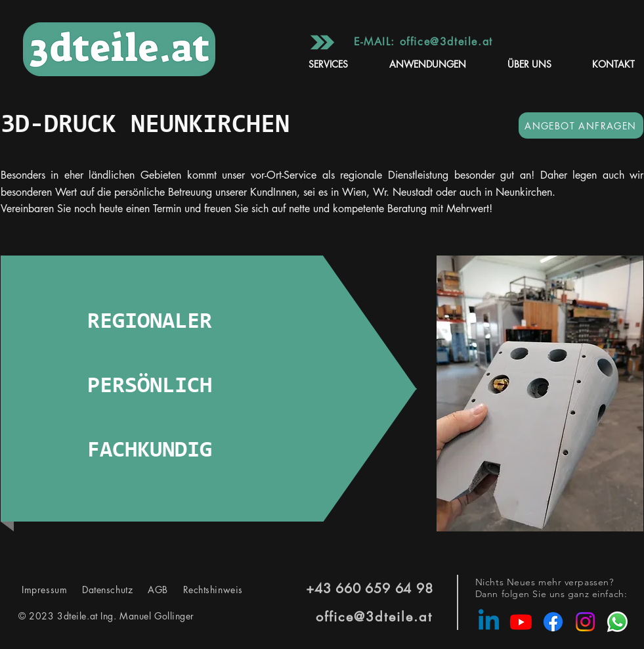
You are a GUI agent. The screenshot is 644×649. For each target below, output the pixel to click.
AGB (156, 590)
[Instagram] (585, 622)
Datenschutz (109, 590)
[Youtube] (521, 622)
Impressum (46, 590)
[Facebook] (553, 622)
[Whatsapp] (617, 622)
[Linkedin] (489, 622)
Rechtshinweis (205, 590)
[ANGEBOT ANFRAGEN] (581, 125)
